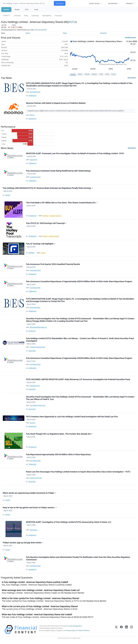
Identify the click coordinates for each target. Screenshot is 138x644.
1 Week (80, 74)
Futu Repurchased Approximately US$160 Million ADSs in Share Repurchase (58, 456)
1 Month (87, 74)
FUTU (73, 22)
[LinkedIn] (126, 631)
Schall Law (32, 424)
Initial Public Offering (54, 237)
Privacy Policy (71, 632)
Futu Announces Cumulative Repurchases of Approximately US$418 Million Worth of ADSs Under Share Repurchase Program (79, 282)
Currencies (35, 16)
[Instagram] (131, 631)
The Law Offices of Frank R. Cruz (38, 407)
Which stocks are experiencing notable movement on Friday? (29, 494)
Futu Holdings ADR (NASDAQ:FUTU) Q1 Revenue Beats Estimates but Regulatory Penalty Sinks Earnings (48, 188)
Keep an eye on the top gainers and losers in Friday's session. (30, 509)
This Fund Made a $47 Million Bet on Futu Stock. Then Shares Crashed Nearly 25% (62, 203)
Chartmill (8, 196)
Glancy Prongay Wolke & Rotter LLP (38, 328)
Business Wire (32, 332)
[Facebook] (121, 631)
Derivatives (46, 216)
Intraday (73, 74)
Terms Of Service (84, 632)
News (26, 16)
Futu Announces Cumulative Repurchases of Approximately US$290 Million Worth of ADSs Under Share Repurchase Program (79, 359)
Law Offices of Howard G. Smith (37, 348)
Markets (6, 10)
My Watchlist (113, 3)
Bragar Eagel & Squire (35, 92)
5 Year (113, 74)
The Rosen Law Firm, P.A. (36, 479)
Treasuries (58, 16)
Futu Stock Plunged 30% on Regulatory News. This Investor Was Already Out (59, 435)
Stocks (17, 10)
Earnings (45, 237)
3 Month (94, 74)
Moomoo (32, 115)
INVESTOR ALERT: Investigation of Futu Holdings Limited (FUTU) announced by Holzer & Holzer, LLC (69, 524)
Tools (36, 10)
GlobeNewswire (33, 96)
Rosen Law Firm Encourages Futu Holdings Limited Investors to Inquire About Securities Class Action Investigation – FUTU (78, 473)
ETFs (27, 10)
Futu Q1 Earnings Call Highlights (41, 244)
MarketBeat (32, 253)
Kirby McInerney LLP (35, 387)
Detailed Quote (130, 38)
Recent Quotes (94, 3)
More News (131, 78)
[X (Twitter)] (116, 631)
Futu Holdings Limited (35, 177)
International (47, 16)
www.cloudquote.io (76, 628)
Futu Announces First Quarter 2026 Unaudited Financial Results (53, 265)
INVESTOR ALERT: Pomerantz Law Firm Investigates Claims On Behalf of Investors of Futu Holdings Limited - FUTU (75, 154)
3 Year (107, 74)
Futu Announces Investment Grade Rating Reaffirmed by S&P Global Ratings (58, 171)
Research (103, 33)
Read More (131, 148)
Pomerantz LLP (34, 160)
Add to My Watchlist (41, 30)
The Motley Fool (33, 216)
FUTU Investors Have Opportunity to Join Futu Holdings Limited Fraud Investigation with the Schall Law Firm (72, 418)
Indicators (129, 3)
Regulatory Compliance (55, 216)
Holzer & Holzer (34, 532)
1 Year (101, 74)
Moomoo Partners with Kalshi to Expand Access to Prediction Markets (56, 103)
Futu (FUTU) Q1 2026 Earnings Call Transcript (46, 224)
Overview (17, 16)
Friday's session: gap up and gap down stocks (23, 544)
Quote (28, 33)
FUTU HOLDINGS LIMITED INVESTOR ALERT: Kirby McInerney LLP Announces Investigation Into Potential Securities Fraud (78, 381)
